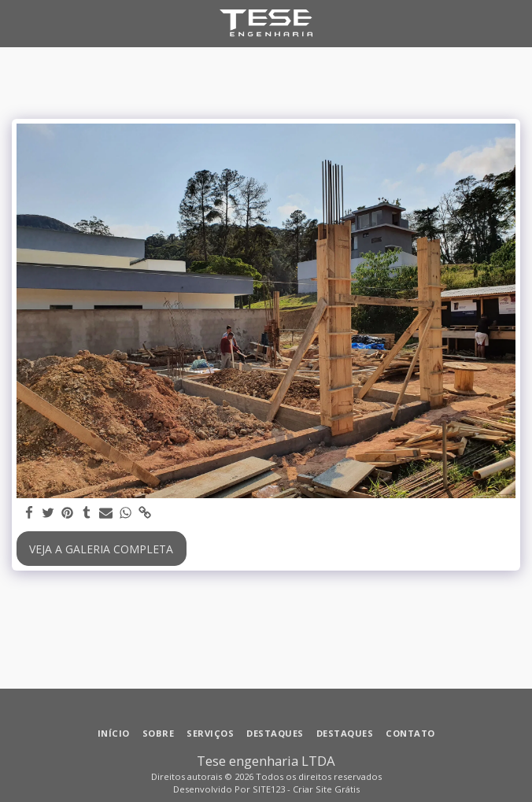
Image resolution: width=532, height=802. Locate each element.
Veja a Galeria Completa (101, 549)
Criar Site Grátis (326, 789)
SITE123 (269, 789)
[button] (17, 22)
